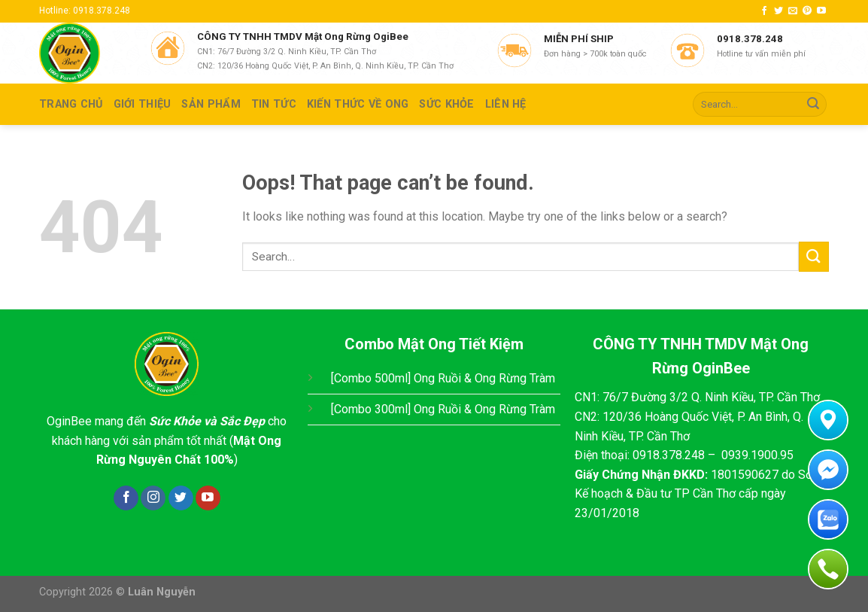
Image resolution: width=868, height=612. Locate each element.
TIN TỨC (274, 104)
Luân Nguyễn (162, 592)
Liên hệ (506, 104)
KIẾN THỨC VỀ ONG (358, 104)
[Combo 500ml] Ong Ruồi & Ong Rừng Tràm (443, 378)
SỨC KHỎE (446, 104)
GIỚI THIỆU (143, 104)
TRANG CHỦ (71, 104)
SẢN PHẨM (211, 104)
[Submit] (813, 105)
